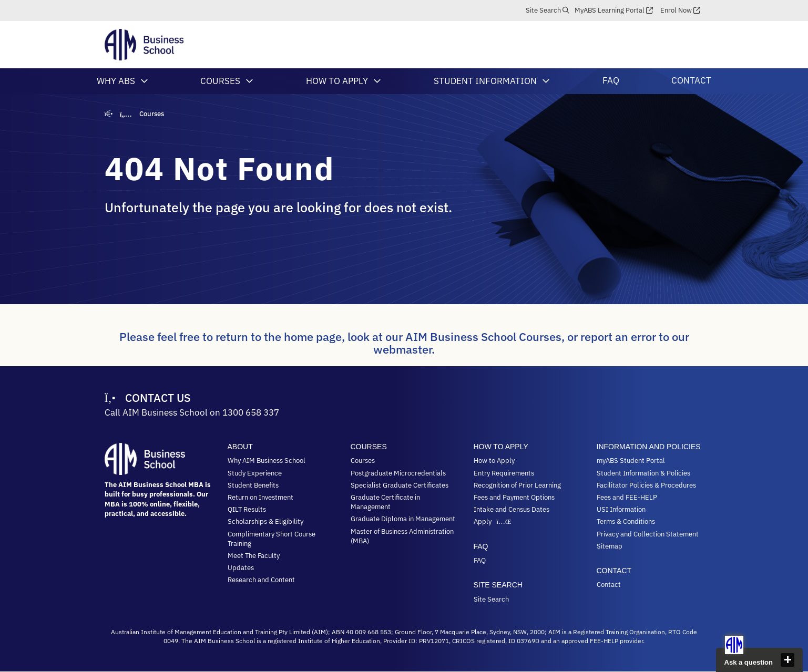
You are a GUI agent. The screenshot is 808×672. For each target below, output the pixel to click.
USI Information (621, 509)
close (787, 660)
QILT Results (247, 509)
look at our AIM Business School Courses (454, 337)
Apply (494, 521)
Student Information (485, 81)
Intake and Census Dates (512, 509)
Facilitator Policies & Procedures (646, 485)
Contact (691, 80)
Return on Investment (260, 497)
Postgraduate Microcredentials (398, 473)
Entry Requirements (504, 473)
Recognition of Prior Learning (517, 485)
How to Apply (337, 81)
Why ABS (116, 81)
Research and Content (261, 580)
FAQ (611, 80)
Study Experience (255, 473)
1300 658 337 (251, 412)
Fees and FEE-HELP (627, 497)
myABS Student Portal (631, 461)
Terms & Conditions (626, 521)
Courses (220, 81)
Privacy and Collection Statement (648, 534)
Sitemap (610, 546)
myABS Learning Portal (610, 10)
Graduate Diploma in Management (403, 519)
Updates (241, 568)
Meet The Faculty (254, 556)
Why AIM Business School (267, 461)
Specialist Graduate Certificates (400, 485)
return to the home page (279, 337)
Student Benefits (253, 485)
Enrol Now (676, 10)
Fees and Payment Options (514, 497)
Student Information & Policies (643, 473)
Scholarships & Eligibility (265, 521)
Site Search (543, 10)
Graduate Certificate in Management (385, 502)
